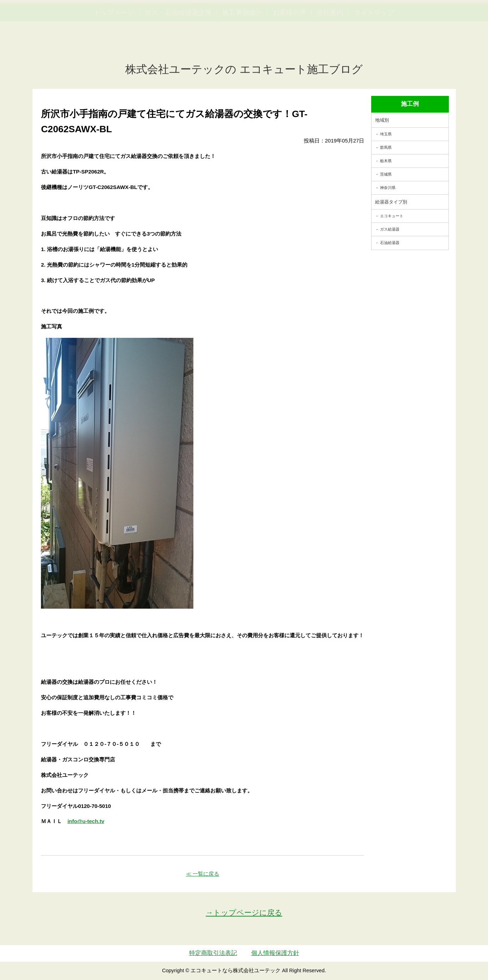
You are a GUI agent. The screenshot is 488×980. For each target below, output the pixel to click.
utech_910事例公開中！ (145, 23)
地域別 (382, 120)
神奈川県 (388, 188)
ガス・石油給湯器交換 (178, 46)
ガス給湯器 (390, 229)
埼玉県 (386, 134)
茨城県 (386, 174)
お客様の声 (290, 46)
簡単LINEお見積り (405, 18)
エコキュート (392, 216)
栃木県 (386, 161)
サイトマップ (374, 46)
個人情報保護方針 (275, 953)
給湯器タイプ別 (391, 202)
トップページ (114, 46)
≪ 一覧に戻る (203, 874)
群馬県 (386, 147)
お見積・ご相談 (457, 18)
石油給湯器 (390, 243)
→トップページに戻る (244, 912)
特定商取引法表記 (213, 953)
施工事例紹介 (242, 46)
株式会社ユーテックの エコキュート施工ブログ (244, 69)
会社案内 (330, 46)
